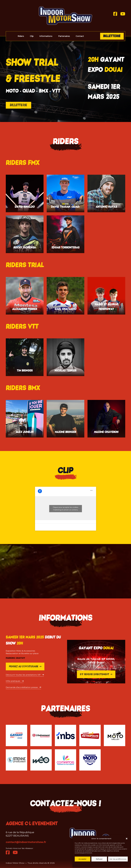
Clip (32, 36)
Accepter (83, 859)
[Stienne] (16, 760)
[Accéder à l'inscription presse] (23, 740)
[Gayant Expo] (16, 735)
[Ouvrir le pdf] (25, 727)
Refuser (99, 859)
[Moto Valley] (115, 735)
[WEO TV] (41, 760)
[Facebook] (115, 14)
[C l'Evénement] (41, 735)
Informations (46, 36)
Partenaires (64, 36)
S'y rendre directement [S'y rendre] (96, 716)
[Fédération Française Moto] (90, 760)
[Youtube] (123, 14)
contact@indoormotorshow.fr (26, 842)
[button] (127, 839)
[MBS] (66, 735)
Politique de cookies (95, 864)
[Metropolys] (90, 735)
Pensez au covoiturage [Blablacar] (25, 719)
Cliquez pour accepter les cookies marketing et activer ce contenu (65, 509)
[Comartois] (66, 760)
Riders (21, 36)
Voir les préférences (118, 859)
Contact (80, 36)
